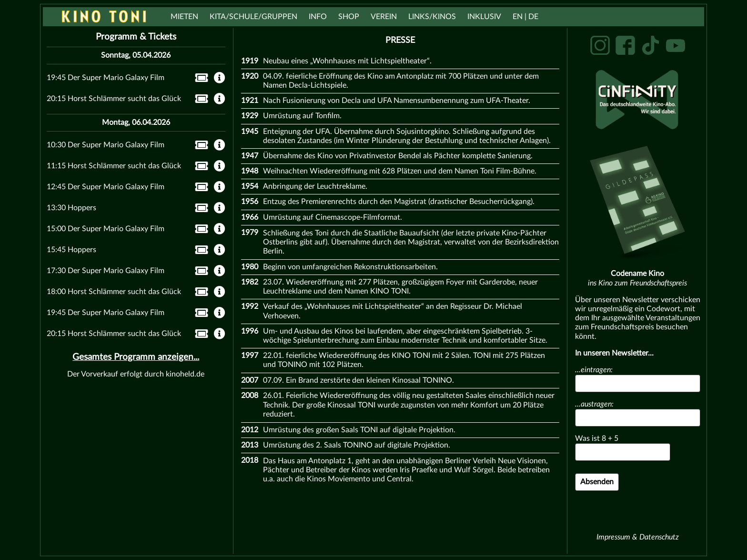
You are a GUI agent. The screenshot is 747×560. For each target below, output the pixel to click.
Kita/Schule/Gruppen (253, 17)
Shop (349, 17)
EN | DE (525, 17)
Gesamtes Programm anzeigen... (136, 357)
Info (318, 17)
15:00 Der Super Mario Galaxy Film (106, 229)
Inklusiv (484, 17)
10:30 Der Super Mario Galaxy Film (106, 145)
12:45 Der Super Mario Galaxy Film (106, 187)
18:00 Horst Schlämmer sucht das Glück (114, 292)
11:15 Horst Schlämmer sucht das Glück (114, 166)
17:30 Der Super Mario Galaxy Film (106, 271)
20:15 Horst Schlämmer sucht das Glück (114, 99)
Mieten (184, 17)
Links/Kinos (432, 17)
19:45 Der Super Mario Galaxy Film (106, 78)
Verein (384, 17)
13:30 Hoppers (71, 208)
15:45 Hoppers (71, 250)
